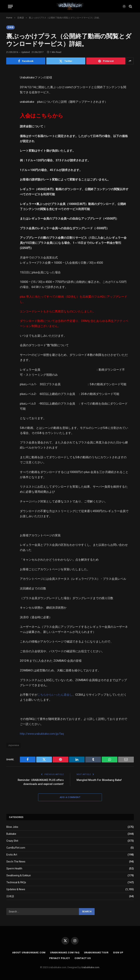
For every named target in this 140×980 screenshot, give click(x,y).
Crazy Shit (12, 841)
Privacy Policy (60, 958)
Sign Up (118, 953)
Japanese (13, 745)
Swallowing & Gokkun (19, 875)
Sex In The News (16, 862)
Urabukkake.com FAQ (64, 953)
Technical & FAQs (16, 882)
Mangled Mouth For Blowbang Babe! (100, 780)
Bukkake (11, 834)
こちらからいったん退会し (55, 695)
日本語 (10, 27)
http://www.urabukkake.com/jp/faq (42, 734)
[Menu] (10, 6)
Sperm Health (14, 868)
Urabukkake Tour (96, 953)
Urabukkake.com (90, 967)
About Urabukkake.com (29, 953)
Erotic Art (12, 855)
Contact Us (83, 958)
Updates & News (16, 889)
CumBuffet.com (16, 848)
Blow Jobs (12, 827)
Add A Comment (70, 797)
